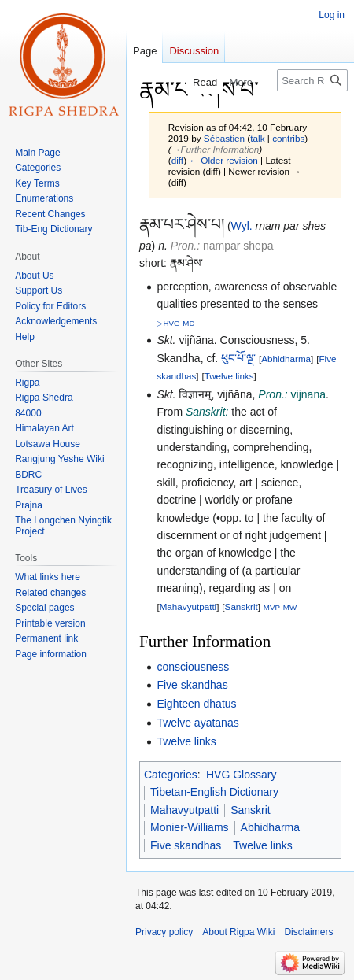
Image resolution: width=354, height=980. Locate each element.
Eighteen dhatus (196, 704)
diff (177, 160)
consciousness (193, 667)
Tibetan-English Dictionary (214, 792)
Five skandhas (192, 685)
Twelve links (229, 376)
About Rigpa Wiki (238, 932)
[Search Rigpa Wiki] (312, 80)
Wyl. (242, 226)
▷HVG (168, 323)
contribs (288, 138)
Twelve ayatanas (197, 723)
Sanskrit (242, 606)
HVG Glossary (241, 775)
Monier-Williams (190, 827)
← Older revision (223, 160)
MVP (272, 607)
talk (257, 138)
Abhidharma (286, 359)
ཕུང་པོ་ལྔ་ (238, 358)
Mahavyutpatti (188, 606)
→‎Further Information (216, 149)
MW (290, 607)
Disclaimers (308, 932)
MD (188, 323)
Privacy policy (164, 932)
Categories (171, 775)
